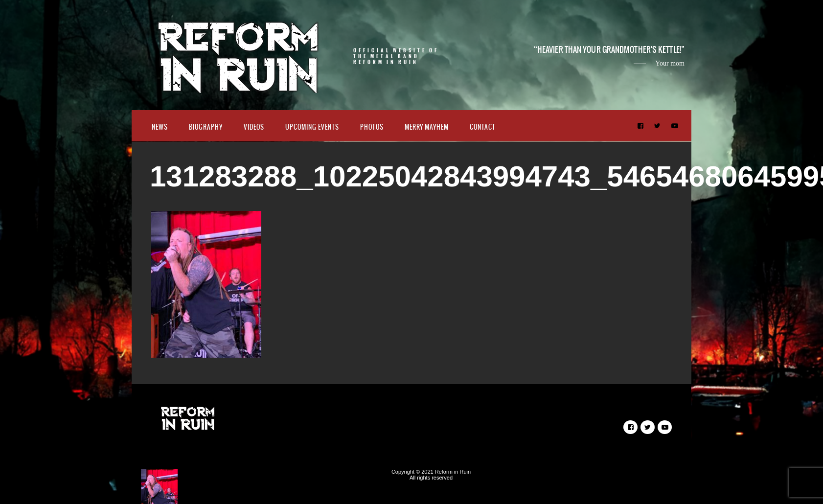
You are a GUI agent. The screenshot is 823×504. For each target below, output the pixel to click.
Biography (206, 127)
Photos (372, 127)
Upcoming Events (312, 127)
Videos (254, 127)
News (160, 127)
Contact (483, 127)
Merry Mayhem (427, 127)
